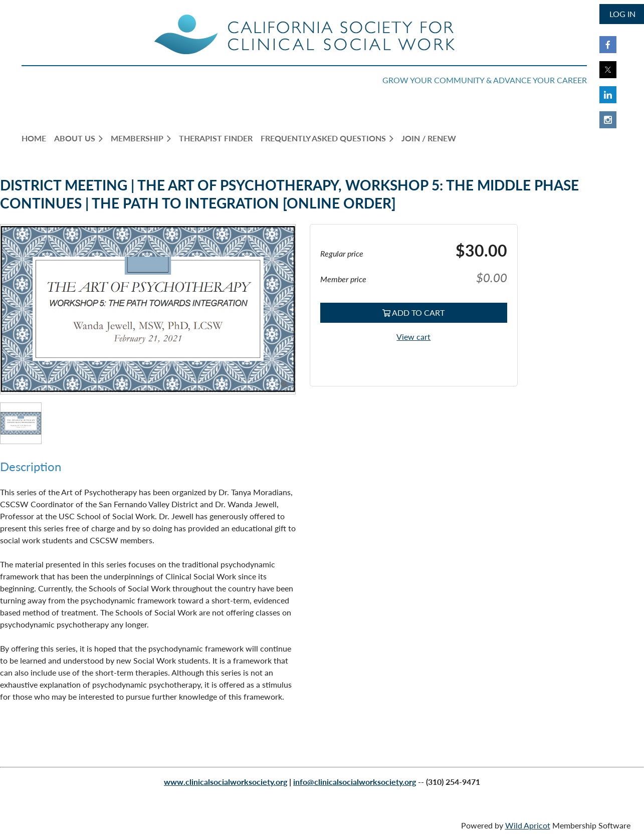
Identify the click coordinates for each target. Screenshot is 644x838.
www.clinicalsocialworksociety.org (226, 782)
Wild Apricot (528, 825)
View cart (413, 337)
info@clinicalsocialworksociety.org (355, 782)
